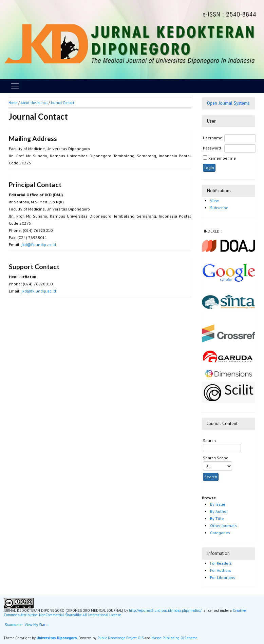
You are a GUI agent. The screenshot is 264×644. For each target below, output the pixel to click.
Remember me (222, 158)
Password (212, 148)
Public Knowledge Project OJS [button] (120, 638)
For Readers (221, 563)
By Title (217, 518)
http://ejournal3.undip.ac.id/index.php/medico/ (165, 610)
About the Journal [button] (34, 103)
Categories (220, 533)
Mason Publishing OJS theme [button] (174, 638)
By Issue (218, 504)
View (214, 200)
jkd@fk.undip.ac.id (39, 245)
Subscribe (219, 208)
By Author (219, 511)
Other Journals (223, 526)
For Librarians (223, 577)
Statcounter (14, 625)
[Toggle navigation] (15, 86)
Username (213, 138)
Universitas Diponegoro (57, 638)
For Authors (221, 570)
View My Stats (36, 625)
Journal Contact (63, 103)
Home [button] (13, 103)
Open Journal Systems (228, 103)
